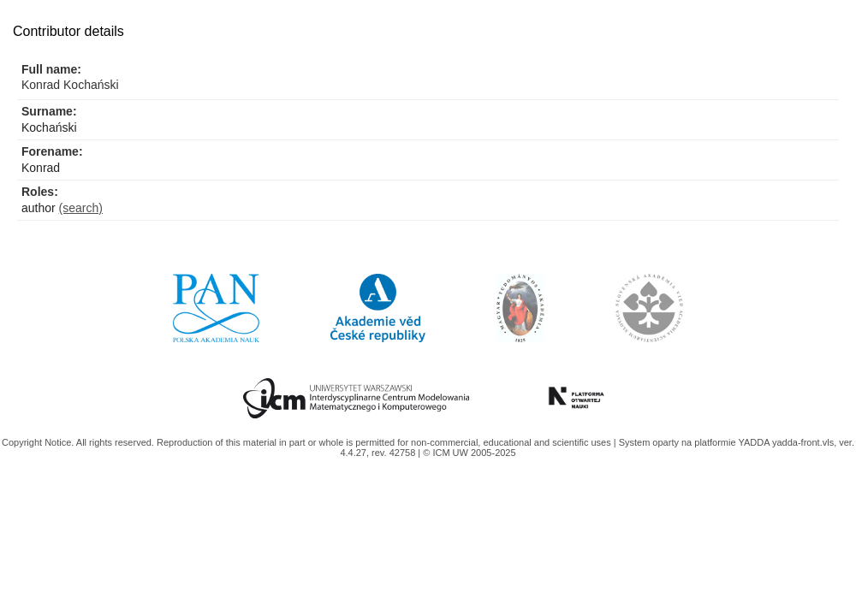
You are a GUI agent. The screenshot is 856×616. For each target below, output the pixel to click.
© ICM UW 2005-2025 (469, 453)
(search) (81, 208)
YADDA (755, 442)
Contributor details (68, 31)
